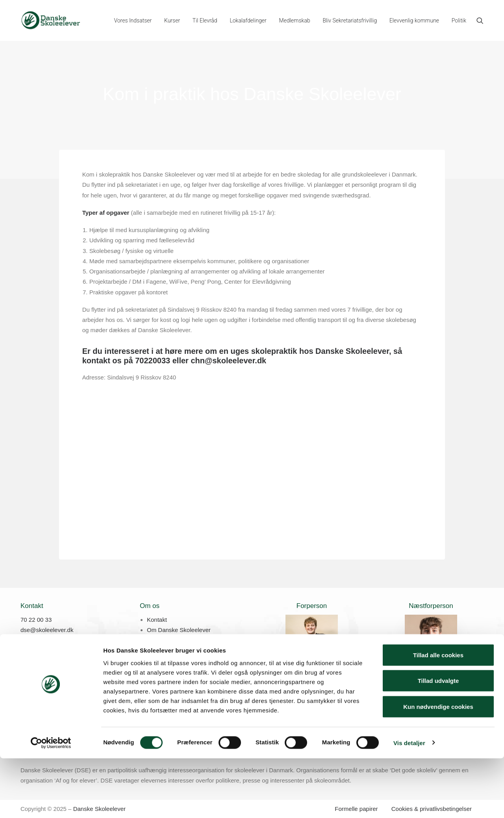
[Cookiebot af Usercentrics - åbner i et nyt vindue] (51, 803)
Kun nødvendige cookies (438, 766)
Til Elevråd (205, 20)
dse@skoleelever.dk (47, 630)
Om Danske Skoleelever (179, 630)
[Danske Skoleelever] (51, 20)
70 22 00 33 (36, 620)
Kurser (172, 20)
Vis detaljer (409, 802)
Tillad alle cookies (438, 715)
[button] (480, 20)
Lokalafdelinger (248, 20)
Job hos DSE (164, 661)
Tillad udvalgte (438, 741)
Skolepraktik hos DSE (175, 651)
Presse (156, 640)
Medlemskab (295, 20)
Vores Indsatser (133, 20)
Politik (459, 20)
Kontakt (157, 620)
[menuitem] (133, 20)
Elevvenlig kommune (414, 20)
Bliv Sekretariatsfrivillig (350, 20)
